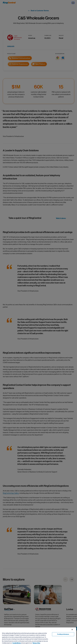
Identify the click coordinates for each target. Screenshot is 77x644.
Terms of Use (36, 643)
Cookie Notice (17, 643)
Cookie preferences (63, 634)
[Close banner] (72, 630)
